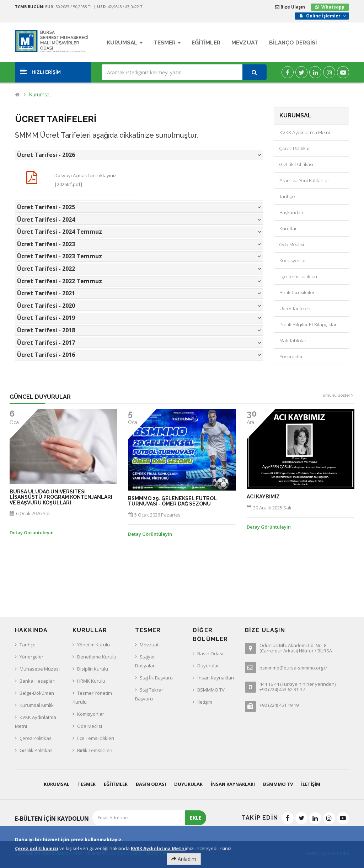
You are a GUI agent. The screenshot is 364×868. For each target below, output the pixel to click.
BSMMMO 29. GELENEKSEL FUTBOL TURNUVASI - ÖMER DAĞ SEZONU (172, 501)
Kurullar (288, 229)
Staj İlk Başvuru (156, 678)
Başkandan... (293, 213)
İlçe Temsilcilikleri (298, 277)
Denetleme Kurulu (97, 657)
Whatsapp (333, 7)
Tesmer (87, 784)
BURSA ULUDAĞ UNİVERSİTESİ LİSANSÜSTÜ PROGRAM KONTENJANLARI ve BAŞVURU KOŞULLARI (61, 497)
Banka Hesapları (38, 681)
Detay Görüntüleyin (32, 533)
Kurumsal (40, 95)
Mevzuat (149, 645)
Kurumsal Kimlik (37, 705)
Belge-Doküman (37, 693)
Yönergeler (291, 357)
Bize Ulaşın (290, 7)
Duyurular (208, 666)
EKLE (196, 818)
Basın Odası (210, 653)
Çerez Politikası (295, 149)
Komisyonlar (293, 261)
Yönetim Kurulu (93, 645)
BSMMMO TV (211, 690)
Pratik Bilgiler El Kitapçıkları (309, 325)
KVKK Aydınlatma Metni (305, 133)
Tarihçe (287, 197)
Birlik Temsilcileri (298, 293)
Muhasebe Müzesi (40, 669)
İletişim (205, 702)
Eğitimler (116, 784)
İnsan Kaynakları (216, 678)
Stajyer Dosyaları (145, 661)
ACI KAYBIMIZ (263, 497)
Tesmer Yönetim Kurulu (92, 697)
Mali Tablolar (293, 341)
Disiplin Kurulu (93, 669)
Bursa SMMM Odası (62, 853)
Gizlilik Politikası (296, 165)
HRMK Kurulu (91, 681)
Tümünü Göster (337, 395)
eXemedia (338, 853)
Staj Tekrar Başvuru (149, 694)
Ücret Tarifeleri (295, 309)
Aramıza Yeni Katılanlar (304, 181)
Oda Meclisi (292, 245)
